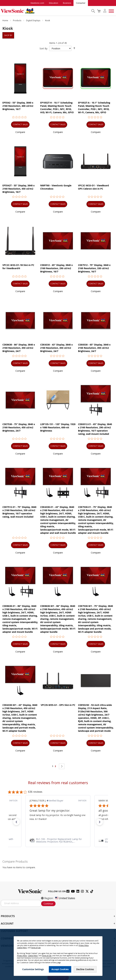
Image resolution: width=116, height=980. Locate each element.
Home (6, 20)
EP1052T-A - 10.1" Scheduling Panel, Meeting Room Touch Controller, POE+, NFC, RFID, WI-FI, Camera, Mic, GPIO (94, 107)
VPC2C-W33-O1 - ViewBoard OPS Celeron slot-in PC (93, 187)
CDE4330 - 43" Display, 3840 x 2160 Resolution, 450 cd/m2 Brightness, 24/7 (56, 348)
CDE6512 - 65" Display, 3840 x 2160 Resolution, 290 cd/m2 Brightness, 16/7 (56, 268)
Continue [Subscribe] (48, 904)
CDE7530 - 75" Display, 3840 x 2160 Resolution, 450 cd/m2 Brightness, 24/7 (19, 427)
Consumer (81, 3)
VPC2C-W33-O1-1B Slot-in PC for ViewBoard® (18, 267)
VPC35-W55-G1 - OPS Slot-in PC (58, 705)
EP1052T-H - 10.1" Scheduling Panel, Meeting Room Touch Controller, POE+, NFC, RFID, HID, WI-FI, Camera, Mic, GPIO (57, 107)
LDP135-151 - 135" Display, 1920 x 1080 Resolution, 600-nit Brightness (58, 427)
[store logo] (45, 11)
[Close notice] (98, 940)
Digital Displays (33, 20)
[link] (58, 840)
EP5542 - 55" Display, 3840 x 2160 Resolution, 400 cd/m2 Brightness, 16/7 (18, 106)
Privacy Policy (84, 945)
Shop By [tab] (8, 35)
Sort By (43, 48)
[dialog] (58, 954)
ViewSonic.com (37, 3)
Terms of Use (36, 948)
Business (67, 3)
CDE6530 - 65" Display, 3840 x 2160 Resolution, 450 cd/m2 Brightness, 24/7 (94, 348)
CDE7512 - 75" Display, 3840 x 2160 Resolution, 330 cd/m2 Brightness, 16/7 (94, 268)
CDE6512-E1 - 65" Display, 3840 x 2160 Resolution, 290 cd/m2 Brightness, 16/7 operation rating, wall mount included (95, 429)
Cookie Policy (22, 948)
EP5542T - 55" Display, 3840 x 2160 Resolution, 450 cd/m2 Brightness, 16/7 (18, 189)
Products (17, 20)
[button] (20, 132)
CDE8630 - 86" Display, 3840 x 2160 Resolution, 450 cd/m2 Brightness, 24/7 (19, 348)
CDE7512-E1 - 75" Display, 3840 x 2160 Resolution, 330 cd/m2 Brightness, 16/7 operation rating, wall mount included (19, 512)
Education (54, 3)
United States (65, 898)
